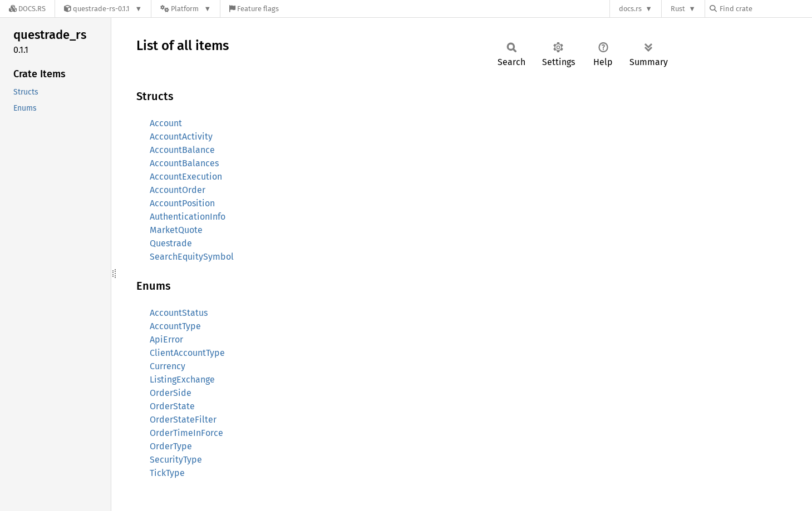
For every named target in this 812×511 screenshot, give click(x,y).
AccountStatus (179, 313)
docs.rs (630, 9)
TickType (167, 473)
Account (166, 123)
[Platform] (186, 9)
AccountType (175, 326)
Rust (678, 9)
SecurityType (176, 460)
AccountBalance (182, 150)
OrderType (171, 446)
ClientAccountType (187, 353)
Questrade (171, 243)
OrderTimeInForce (186, 433)
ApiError (166, 339)
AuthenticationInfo (188, 217)
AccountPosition (182, 203)
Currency (168, 366)
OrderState (172, 406)
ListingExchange (182, 379)
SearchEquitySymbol (192, 257)
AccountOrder (178, 190)
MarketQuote (176, 230)
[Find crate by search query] (765, 9)
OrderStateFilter (183, 420)
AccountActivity (181, 137)
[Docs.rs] (27, 9)
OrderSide (171, 393)
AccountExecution (186, 177)
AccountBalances (184, 163)
